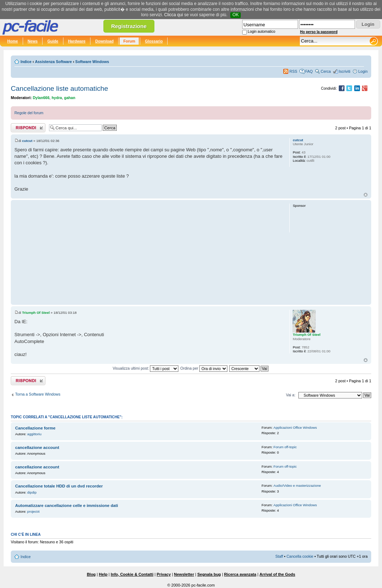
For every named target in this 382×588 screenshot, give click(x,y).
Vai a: (290, 395)
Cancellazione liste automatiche (59, 88)
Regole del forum (29, 113)
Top (366, 195)
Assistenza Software (54, 62)
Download (104, 41)
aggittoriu (34, 434)
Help (103, 574)
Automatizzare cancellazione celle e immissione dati (66, 505)
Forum (129, 41)
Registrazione (129, 26)
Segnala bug (209, 574)
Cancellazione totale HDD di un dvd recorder (59, 486)
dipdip (32, 492)
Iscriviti (345, 71)
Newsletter (184, 574)
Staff (279, 556)
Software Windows (92, 62)
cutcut (27, 141)
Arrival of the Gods (277, 574)
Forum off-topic (285, 447)
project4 (34, 511)
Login (363, 71)
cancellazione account (37, 447)
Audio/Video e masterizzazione (297, 485)
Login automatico (262, 32)
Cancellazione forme (35, 428)
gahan (70, 98)
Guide (53, 41)
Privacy (164, 574)
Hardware (77, 41)
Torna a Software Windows (38, 394)
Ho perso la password (319, 32)
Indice (26, 62)
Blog (91, 574)
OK (236, 15)
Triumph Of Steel (36, 313)
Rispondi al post (28, 128)
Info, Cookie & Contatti (132, 574)
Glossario (154, 41)
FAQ (309, 71)
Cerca (326, 71)
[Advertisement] (149, 252)
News (33, 41)
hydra (57, 98)
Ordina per (204, 368)
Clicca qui (174, 15)
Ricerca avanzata (240, 574)
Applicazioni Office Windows (295, 427)
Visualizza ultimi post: (146, 368)
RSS (293, 71)
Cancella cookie (300, 556)
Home (13, 41)
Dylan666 (41, 98)
